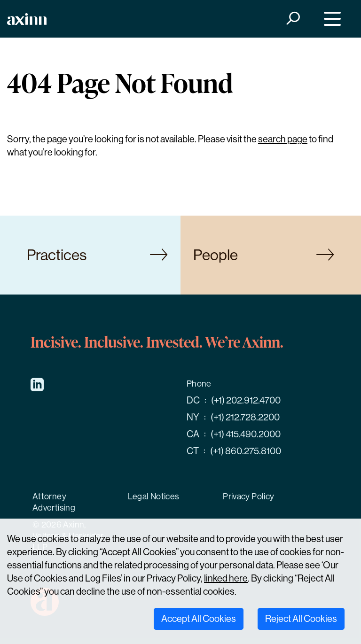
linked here (226, 578)
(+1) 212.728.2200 (245, 417)
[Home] (27, 19)
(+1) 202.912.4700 (246, 400)
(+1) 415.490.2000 (246, 434)
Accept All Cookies (199, 619)
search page (283, 139)
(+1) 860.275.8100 (246, 451)
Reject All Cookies (301, 619)
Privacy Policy (248, 497)
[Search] (293, 19)
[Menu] (330, 19)
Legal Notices (154, 497)
